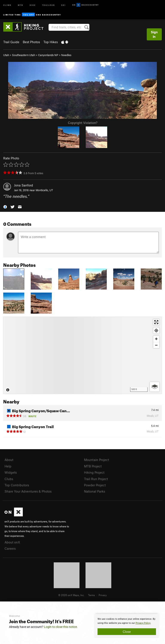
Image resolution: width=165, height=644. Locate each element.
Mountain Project (96, 460)
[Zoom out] (156, 345)
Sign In (154, 34)
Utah (6, 55)
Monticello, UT (44, 190)
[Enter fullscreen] (156, 322)
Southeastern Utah (24, 55)
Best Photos (31, 42)
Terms (92, 595)
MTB (21, 5)
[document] (127, 626)
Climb (7, 5)
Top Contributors (17, 485)
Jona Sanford (24, 185)
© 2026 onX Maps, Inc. (71, 595)
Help (8, 466)
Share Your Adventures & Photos (28, 491)
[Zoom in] (156, 339)
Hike (33, 5)
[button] (5, 206)
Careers (10, 548)
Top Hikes (51, 42)
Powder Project (95, 485)
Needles (66, 55)
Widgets (11, 472)
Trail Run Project (96, 479)
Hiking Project (94, 472)
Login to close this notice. (61, 627)
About (9, 460)
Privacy (103, 595)
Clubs (9, 479)
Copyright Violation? (83, 123)
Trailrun (48, 5)
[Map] (82, 355)
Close (127, 632)
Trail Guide (11, 42)
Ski (63, 5)
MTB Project (93, 466)
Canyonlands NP (48, 55)
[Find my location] (156, 330)
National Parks (95, 491)
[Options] (155, 387)
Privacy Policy (143, 623)
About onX (12, 542)
